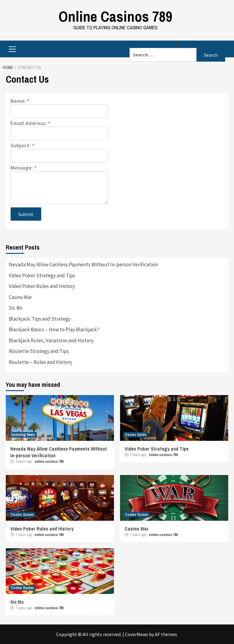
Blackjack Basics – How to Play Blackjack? (54, 329)
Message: (23, 168)
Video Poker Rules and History (42, 286)
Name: (20, 101)
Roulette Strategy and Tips (39, 351)
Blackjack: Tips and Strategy (40, 319)
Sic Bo (16, 308)
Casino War (20, 297)
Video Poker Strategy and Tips (42, 275)
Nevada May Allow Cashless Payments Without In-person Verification (83, 264)
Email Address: (30, 123)
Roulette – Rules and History (41, 362)
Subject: (22, 145)
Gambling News (23, 435)
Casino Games (22, 515)
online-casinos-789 (49, 462)
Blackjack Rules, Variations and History (51, 340)
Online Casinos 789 (115, 16)
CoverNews (136, 634)
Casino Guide (136, 435)
